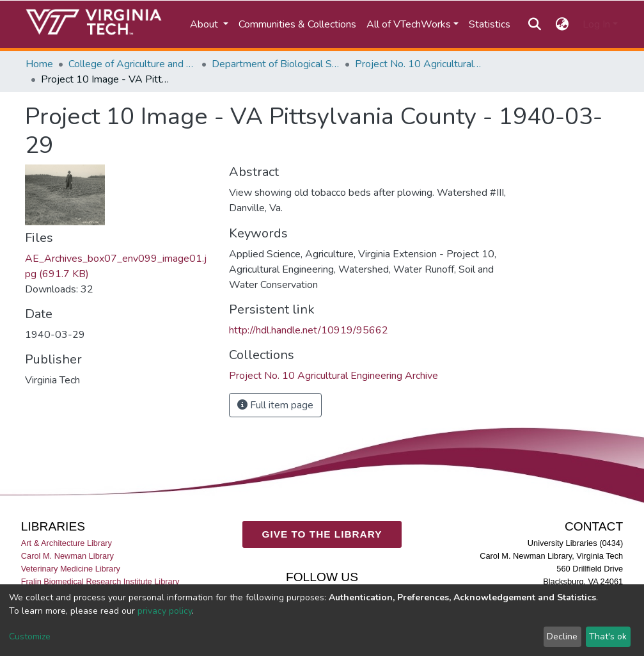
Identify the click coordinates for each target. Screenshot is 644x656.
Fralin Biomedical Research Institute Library (100, 581)
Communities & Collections (297, 24)
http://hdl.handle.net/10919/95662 (309, 330)
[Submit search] (535, 24)
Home (39, 64)
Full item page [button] (275, 405)
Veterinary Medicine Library (71, 569)
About (205, 24)
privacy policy (165, 611)
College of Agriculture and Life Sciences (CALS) (132, 64)
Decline (562, 636)
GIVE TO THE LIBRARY (322, 534)
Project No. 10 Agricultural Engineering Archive (419, 64)
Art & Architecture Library (67, 543)
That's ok (608, 636)
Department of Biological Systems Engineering (276, 64)
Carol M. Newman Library (67, 556)
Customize (30, 636)
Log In (596, 24)
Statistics (490, 24)
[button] (562, 24)
